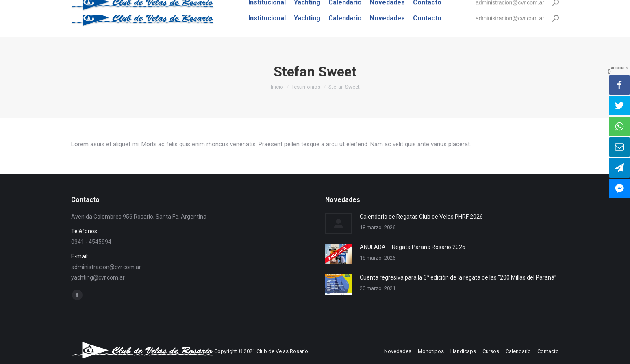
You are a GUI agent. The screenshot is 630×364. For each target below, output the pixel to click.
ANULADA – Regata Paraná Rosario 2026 (413, 247)
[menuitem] (267, 18)
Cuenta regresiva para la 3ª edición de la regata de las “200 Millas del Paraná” (458, 277)
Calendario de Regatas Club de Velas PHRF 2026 (421, 217)
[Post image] (338, 223)
